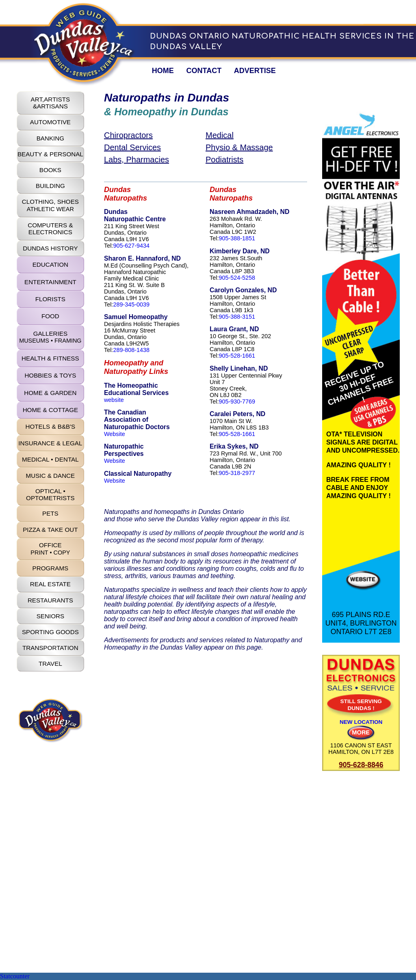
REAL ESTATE (50, 584)
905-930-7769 (237, 401)
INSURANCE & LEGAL (50, 443)
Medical (220, 135)
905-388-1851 (237, 238)
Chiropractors (128, 135)
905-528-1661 (237, 356)
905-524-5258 (237, 278)
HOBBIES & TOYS (50, 375)
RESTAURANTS (50, 600)
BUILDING (50, 186)
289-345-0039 (131, 304)
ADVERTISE (255, 71)
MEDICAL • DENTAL (50, 459)
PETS (50, 513)
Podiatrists (224, 160)
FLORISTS (50, 299)
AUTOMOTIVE (50, 122)
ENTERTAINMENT (50, 282)
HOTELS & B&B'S (50, 426)
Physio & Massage (239, 147)
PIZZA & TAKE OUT (50, 530)
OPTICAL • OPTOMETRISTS (50, 494)
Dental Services (132, 147)
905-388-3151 (237, 317)
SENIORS (50, 616)
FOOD (50, 316)
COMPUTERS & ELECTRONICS (50, 229)
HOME (163, 71)
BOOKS (50, 170)
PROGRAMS (51, 568)
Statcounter (15, 976)
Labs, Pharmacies (136, 160)
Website (115, 434)
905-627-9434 (131, 246)
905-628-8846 (361, 765)
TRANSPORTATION (50, 648)
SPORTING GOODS (50, 632)
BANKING (50, 138)
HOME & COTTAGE (50, 410)
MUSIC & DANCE (51, 476)
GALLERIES (50, 337)
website (114, 400)
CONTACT (204, 71)
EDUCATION (50, 264)
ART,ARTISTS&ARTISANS (51, 103)
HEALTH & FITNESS (50, 358)
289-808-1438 (131, 350)
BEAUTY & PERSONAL (50, 154)
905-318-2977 (237, 473)
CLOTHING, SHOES (50, 205)
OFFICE (50, 548)
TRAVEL (50, 664)
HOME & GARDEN (50, 393)
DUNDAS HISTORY (50, 248)
